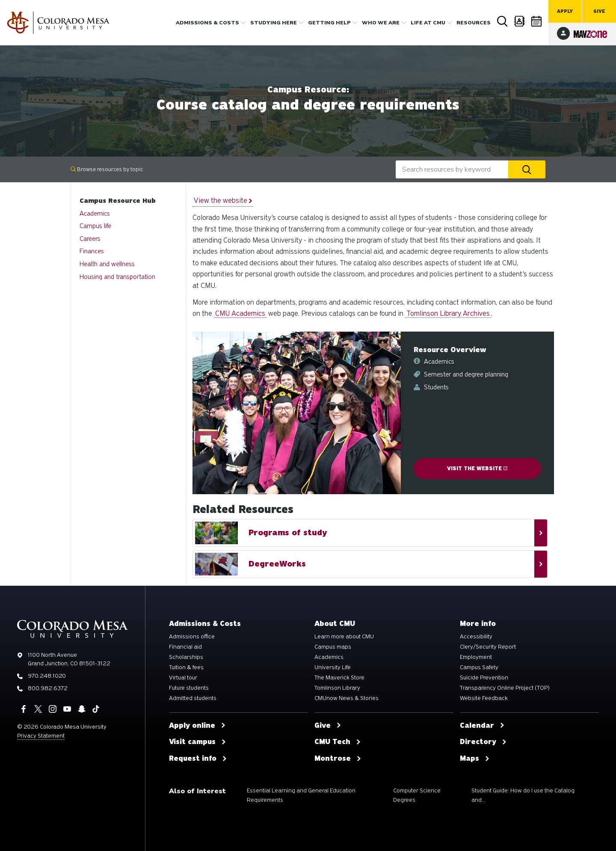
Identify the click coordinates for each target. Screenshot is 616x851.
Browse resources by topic (107, 169)
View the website (223, 200)
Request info (198, 759)
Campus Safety (479, 667)
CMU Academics (240, 313)
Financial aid (185, 647)
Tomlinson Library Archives (448, 313)
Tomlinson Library (337, 688)
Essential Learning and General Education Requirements (301, 795)
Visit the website (477, 468)
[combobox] (452, 169)
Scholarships (186, 657)
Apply (565, 11)
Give (599, 11)
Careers (90, 239)
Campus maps (333, 647)
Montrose (338, 759)
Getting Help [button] (329, 23)
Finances (92, 251)
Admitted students (193, 698)
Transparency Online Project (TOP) (505, 688)
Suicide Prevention (484, 678)
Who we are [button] (381, 23)
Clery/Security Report (488, 647)
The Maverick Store (339, 678)
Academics (95, 213)
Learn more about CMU (344, 637)
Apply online (197, 726)
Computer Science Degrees (417, 795)
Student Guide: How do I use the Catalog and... (523, 795)
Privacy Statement (41, 736)
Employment (476, 657)
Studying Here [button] (274, 23)
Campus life (95, 226)
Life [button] (428, 23)
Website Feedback (484, 698)
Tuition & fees (186, 667)
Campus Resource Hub (118, 201)
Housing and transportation (117, 277)
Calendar (537, 21)
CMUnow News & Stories (346, 698)
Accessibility (476, 637)
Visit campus (198, 742)
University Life (333, 667)
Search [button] (503, 21)
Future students (189, 688)
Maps (475, 759)
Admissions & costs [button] (207, 23)
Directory (520, 21)
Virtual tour (183, 678)
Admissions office (192, 637)
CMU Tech (338, 742)
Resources (474, 23)
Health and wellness (107, 264)
